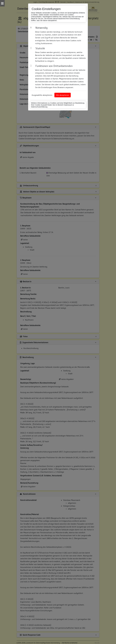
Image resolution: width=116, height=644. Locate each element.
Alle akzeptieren (63, 95)
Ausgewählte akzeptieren (42, 95)
